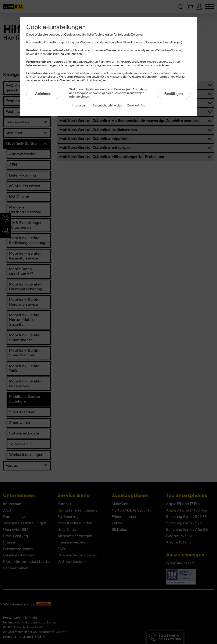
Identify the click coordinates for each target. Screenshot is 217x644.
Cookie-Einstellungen (56, 27)
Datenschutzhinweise (107, 106)
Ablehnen (43, 94)
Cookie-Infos (136, 106)
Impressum (80, 106)
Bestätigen (173, 94)
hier (108, 93)
